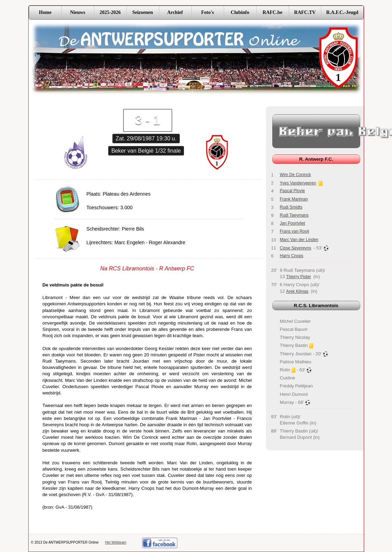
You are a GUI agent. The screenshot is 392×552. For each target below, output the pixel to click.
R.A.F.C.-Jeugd (342, 12)
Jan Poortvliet (293, 223)
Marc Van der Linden (299, 240)
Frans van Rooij (295, 231)
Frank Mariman (294, 199)
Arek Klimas (297, 291)
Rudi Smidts (291, 207)
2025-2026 (110, 12)
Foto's (208, 12)
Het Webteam (116, 542)
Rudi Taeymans (294, 215)
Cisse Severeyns (296, 248)
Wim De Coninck (295, 175)
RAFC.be (272, 12)
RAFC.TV (305, 12)
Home (45, 12)
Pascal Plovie (293, 191)
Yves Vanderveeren (298, 183)
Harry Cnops (292, 256)
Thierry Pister (299, 277)
